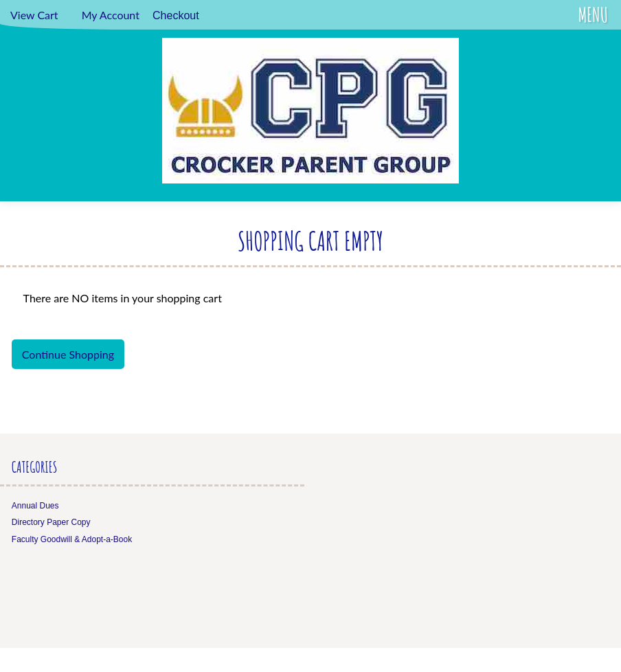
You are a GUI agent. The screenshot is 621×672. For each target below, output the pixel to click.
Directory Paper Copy (51, 522)
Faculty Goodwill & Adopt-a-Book (72, 539)
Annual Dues (35, 506)
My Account (111, 15)
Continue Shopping (68, 354)
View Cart (34, 15)
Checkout (176, 15)
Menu (593, 15)
